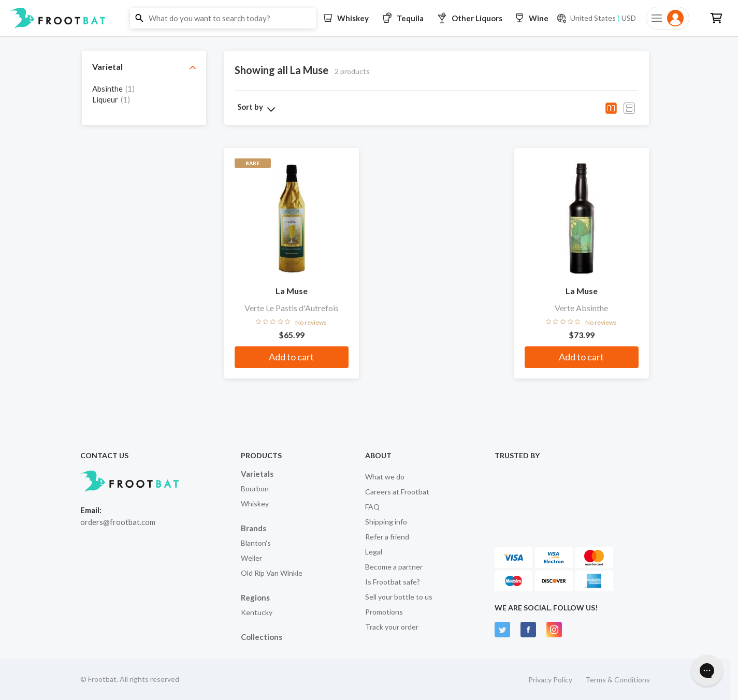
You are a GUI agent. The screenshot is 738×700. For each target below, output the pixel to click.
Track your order (392, 627)
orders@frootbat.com (118, 522)
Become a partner (394, 567)
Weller (251, 558)
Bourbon (255, 488)
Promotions (384, 612)
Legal (374, 552)
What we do (385, 477)
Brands (254, 528)
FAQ (372, 507)
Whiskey (255, 504)
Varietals (257, 474)
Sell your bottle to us (399, 597)
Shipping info (386, 522)
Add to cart (291, 357)
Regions (255, 597)
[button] (369, 18)
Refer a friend (387, 537)
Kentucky (257, 612)
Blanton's (256, 543)
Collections (262, 637)
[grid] (144, 99)
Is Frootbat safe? (393, 582)
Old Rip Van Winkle (272, 573)
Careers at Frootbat (397, 492)
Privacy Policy (550, 680)
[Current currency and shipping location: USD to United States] (596, 18)
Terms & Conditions (618, 680)
